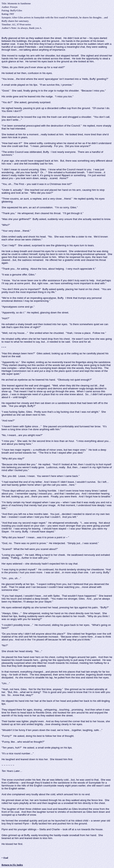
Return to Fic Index (12, 865)
